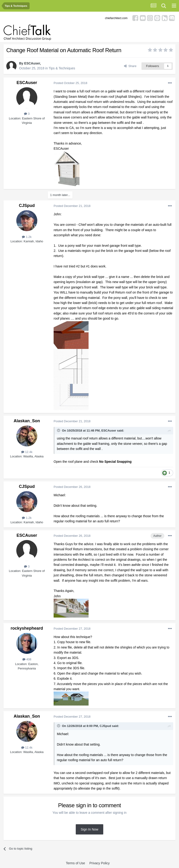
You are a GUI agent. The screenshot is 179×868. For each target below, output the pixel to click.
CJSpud (27, 206)
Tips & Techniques (62, 68)
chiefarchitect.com (116, 18)
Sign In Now (89, 829)
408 (27, 659)
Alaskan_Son (27, 421)
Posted (71, 83)
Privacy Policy (99, 863)
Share (130, 66)
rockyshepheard (27, 628)
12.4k (27, 452)
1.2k (27, 237)
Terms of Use (75, 863)
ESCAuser (32, 63)
